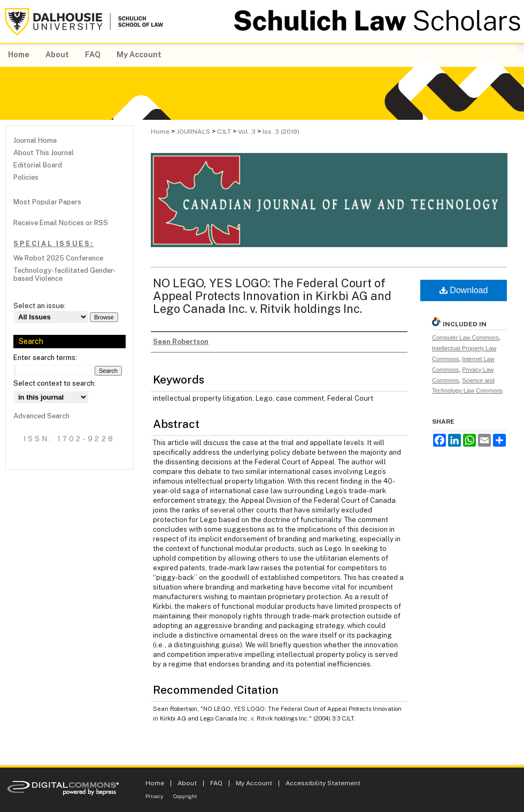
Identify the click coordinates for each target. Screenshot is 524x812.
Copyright (185, 796)
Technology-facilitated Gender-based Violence (64, 274)
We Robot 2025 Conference (58, 258)
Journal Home (35, 140)
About (187, 783)
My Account (254, 783)
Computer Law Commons (465, 338)
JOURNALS (193, 132)
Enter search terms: (45, 358)
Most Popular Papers (47, 202)
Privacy (154, 796)
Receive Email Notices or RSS (61, 223)
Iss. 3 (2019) (281, 132)
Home (160, 132)
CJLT (224, 132)
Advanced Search (41, 416)
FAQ (216, 783)
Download (464, 290)
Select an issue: (40, 306)
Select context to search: (55, 383)
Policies (26, 177)
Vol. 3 (247, 132)
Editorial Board (38, 165)
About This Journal (44, 153)
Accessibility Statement (323, 783)
